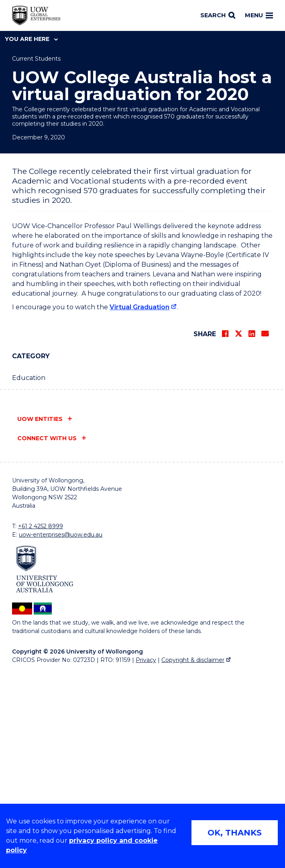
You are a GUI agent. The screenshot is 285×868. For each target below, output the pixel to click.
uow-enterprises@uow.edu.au (61, 725)
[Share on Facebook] (225, 525)
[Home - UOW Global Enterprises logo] (36, 16)
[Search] (218, 16)
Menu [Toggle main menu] (259, 15)
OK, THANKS (235, 833)
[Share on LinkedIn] (252, 525)
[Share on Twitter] (238, 525)
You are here (31, 39)
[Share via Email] (265, 525)
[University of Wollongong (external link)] (45, 760)
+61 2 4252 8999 (41, 717)
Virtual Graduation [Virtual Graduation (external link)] (139, 498)
